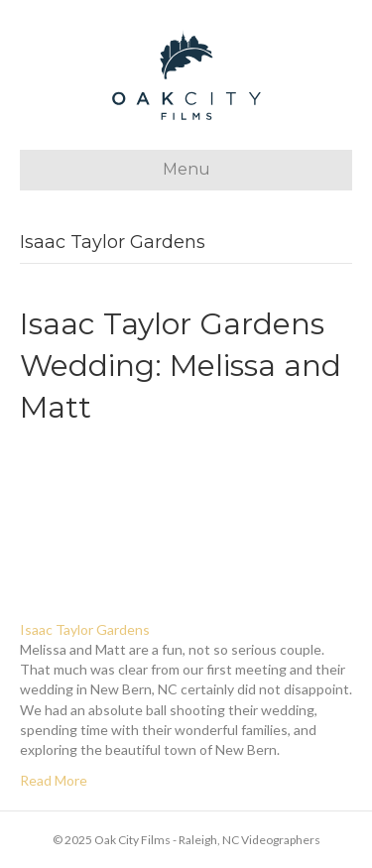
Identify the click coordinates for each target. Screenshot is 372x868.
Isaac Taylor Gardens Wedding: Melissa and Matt (181, 366)
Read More (54, 780)
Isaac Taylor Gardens (85, 629)
